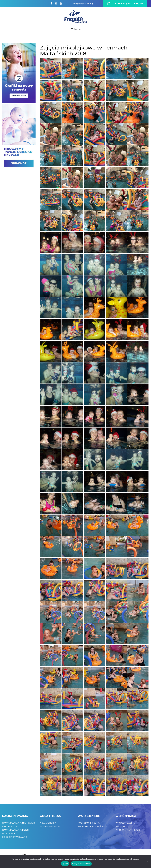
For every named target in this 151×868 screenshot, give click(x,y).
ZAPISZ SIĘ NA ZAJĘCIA (125, 4)
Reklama (121, 826)
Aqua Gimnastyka (50, 826)
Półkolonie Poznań (89, 823)
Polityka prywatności (81, 864)
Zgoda (65, 864)
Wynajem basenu (125, 823)
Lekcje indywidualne (15, 837)
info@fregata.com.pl (83, 4)
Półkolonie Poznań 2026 (92, 826)
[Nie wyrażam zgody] (147, 862)
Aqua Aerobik (48, 823)
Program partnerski (128, 830)
